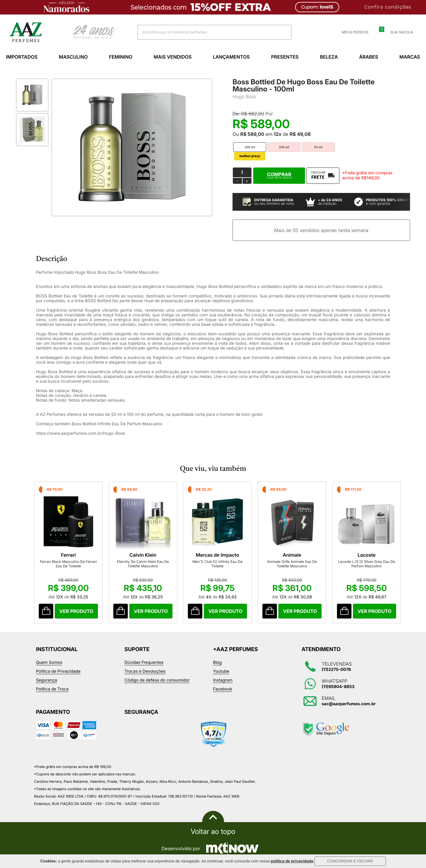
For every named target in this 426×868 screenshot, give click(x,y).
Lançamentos (231, 57)
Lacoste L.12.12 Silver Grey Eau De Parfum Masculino (367, 564)
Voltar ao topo (213, 832)
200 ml (284, 147)
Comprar (279, 175)
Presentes (285, 57)
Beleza (329, 57)
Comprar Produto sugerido (46, 611)
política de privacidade (292, 861)
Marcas (410, 57)
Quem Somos (49, 662)
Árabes (369, 57)
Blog (217, 662)
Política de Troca (52, 689)
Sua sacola (398, 32)
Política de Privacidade (58, 671)
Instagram (223, 680)
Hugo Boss (245, 96)
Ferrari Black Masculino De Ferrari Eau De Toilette (68, 564)
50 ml (318, 147)
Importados (22, 57)
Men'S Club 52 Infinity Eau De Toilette (218, 564)
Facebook (223, 689)
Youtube (221, 671)
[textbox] (207, 32)
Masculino (73, 57)
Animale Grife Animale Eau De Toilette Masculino (292, 564)
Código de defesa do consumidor (157, 680)
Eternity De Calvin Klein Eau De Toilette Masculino (143, 564)
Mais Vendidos (172, 57)
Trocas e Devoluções (145, 671)
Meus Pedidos (351, 32)
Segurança (47, 680)
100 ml (250, 147)
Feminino (121, 57)
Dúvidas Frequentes (144, 662)
